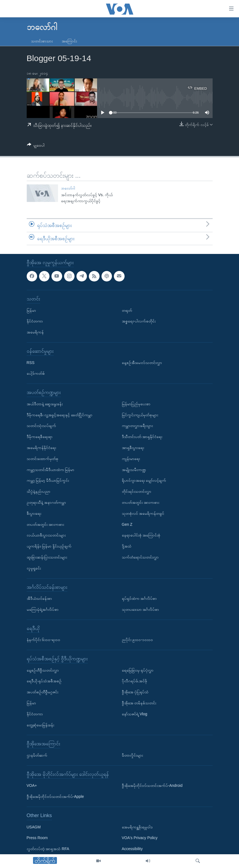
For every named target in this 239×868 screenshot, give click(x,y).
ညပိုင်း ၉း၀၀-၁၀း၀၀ (138, 640)
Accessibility (132, 849)
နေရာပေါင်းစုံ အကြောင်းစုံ (141, 535)
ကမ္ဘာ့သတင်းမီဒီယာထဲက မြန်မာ (51, 470)
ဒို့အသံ (127, 546)
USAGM (34, 827)
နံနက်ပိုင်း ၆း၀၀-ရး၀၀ (44, 640)
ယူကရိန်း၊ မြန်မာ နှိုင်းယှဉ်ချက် (49, 546)
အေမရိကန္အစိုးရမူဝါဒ (137, 827)
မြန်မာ (31, 310)
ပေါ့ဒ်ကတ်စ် (36, 374)
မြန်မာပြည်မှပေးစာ (136, 404)
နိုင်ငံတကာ (35, 321)
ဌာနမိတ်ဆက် (37, 755)
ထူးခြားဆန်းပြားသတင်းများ (47, 557)
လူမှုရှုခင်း (34, 568)
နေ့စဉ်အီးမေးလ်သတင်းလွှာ (142, 363)
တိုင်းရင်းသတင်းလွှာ (137, 492)
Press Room (37, 838)
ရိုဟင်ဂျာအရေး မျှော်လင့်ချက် (144, 481)
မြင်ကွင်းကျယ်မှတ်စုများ (140, 415)
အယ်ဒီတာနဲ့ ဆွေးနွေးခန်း (45, 404)
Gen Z (127, 524)
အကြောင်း (69, 41)
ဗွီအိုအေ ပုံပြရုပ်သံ (135, 692)
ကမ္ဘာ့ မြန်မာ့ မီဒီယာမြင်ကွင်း (48, 481)
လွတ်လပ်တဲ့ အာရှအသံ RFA (48, 849)
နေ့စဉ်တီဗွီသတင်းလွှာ (43, 670)
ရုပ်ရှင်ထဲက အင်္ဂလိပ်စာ (139, 599)
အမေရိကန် (35, 332)
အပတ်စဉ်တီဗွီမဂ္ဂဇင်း (42, 692)
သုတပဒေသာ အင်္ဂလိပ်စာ (141, 609)
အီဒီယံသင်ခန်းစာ (39, 599)
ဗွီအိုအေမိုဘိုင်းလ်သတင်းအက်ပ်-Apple (55, 797)
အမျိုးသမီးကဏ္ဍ (134, 470)
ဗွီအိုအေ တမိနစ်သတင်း (139, 703)
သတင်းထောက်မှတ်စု (42, 459)
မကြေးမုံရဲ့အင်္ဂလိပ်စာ (43, 609)
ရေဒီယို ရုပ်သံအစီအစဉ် (44, 681)
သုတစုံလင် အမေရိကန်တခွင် (143, 513)
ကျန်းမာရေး (131, 459)
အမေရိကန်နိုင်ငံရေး (41, 448)
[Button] (36, 146)
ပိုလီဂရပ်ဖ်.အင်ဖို (135, 681)
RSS (31, 363)
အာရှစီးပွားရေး (133, 448)
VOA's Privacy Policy (140, 838)
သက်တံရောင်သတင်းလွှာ (140, 557)
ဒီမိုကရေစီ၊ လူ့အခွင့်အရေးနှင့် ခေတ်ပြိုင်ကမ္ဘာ (60, 415)
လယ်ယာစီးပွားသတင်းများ (46, 535)
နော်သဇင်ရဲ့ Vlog (135, 714)
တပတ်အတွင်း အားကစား (46, 524)
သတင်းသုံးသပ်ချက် (41, 426)
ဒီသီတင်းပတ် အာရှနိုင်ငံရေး (142, 437)
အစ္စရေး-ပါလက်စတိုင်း (139, 321)
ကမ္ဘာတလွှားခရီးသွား (137, 426)
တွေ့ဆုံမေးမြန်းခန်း (40, 725)
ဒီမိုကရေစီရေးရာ (40, 437)
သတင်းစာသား (42, 41)
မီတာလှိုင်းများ (132, 755)
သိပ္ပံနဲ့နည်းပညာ (39, 492)
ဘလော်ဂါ (68, 188)
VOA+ (32, 786)
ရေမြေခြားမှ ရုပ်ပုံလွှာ (138, 670)
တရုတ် (127, 310)
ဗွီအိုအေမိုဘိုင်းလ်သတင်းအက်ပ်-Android (152, 786)
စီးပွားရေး (34, 513)
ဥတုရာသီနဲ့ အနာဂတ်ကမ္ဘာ (46, 502)
